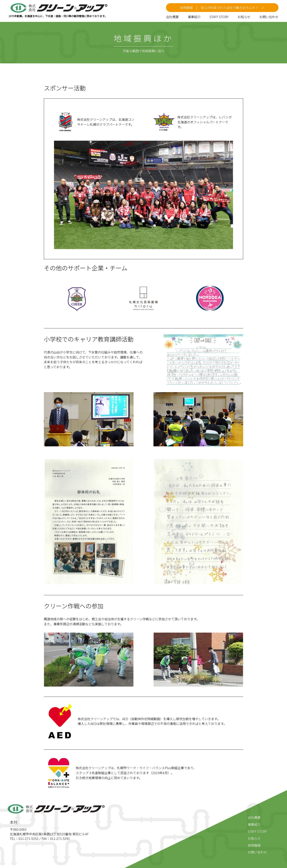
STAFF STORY (219, 17)
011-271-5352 (29, 839)
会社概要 (172, 17)
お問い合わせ (269, 17)
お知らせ (244, 17)
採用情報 (254, 845)
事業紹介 (194, 17)
